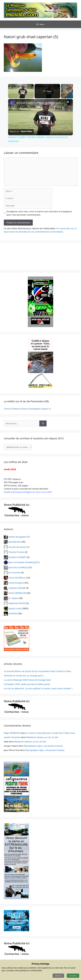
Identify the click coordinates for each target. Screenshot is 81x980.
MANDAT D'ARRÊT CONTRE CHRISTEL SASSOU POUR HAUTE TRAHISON (40, 103)
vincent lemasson (17, 547)
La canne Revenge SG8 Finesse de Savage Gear (27, 680)
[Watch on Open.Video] (21, 131)
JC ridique (13, 598)
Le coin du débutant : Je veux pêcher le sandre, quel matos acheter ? (38, 688)
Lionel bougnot (16, 583)
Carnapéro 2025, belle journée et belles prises (27, 684)
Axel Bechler (15, 542)
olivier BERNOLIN (17, 593)
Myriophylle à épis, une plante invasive (43, 746)
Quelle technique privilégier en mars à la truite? (28, 492)
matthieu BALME (17, 588)
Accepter (73, 976)
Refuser (58, 976)
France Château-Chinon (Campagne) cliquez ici (27, 409)
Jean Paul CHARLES (18, 567)
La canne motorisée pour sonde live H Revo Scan (51, 733)
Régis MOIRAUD (12, 733)
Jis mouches (15, 572)
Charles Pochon (16, 552)
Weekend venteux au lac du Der (42, 737)
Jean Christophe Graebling (22, 562)
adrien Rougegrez (18, 537)
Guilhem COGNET (17, 557)
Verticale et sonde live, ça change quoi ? (24, 676)
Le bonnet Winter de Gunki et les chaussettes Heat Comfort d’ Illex (37, 671)
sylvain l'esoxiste (12, 737)
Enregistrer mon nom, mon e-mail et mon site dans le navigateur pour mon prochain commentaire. (39, 213)
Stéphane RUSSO (17, 603)
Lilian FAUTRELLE (17, 578)
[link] (12, 103)
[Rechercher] (43, 424)
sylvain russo (15, 608)
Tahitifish (13, 613)
